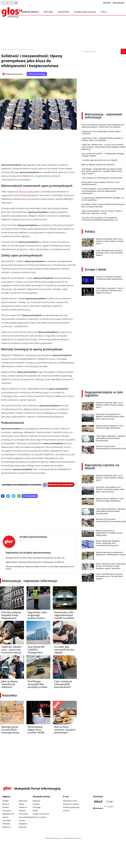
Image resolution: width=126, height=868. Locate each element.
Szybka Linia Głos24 (85, 12)
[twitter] (8, 496)
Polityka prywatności (71, 807)
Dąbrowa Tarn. (9, 814)
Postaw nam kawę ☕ (37, 74)
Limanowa (7, 820)
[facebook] (3, 496)
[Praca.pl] (98, 802)
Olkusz (22, 804)
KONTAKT (107, 3)
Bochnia (6, 804)
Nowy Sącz (23, 801)
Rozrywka (64, 12)
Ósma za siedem (40, 817)
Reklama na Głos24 (71, 804)
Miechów (6, 824)
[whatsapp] (19, 496)
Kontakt (66, 811)
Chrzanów (7, 811)
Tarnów (22, 820)
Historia (48, 12)
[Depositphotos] (98, 808)
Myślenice (7, 827)
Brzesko (6, 807)
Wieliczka (23, 827)
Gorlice (5, 817)
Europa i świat (95, 269)
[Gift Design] (110, 808)
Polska (90, 231)
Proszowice (23, 814)
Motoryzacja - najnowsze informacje (30, 581)
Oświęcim (23, 807)
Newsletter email (70, 801)
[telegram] (14, 496)
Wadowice (23, 824)
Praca (104, 12)
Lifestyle (36, 804)
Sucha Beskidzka (26, 817)
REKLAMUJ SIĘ (118, 3)
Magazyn (36, 801)
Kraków (5, 801)
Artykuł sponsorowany (14, 74)
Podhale (22, 811)
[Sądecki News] (110, 802)
